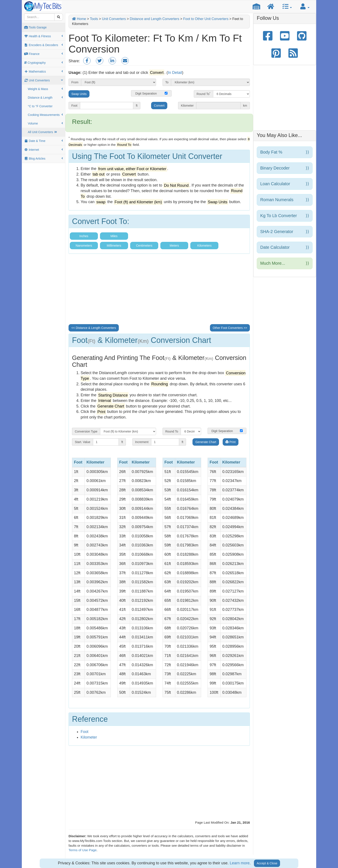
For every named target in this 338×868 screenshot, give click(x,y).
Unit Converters (44, 80)
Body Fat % (285, 152)
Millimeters (114, 246)
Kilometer (89, 737)
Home (79, 19)
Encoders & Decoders (44, 45)
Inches (84, 236)
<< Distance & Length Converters (94, 328)
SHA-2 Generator (285, 232)
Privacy (212, 857)
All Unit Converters (43, 132)
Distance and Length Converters (154, 19)
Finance (44, 54)
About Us (166, 857)
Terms (199, 857)
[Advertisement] (159, 290)
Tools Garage (35, 27)
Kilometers (204, 246)
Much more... (285, 263)
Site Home (148, 857)
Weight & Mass (45, 89)
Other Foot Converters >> (230, 328)
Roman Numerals (285, 200)
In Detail (175, 73)
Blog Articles (44, 159)
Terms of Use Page (83, 850)
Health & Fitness (44, 36)
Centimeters (144, 246)
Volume (45, 123)
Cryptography (44, 63)
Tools (94, 19)
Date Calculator (285, 247)
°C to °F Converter (40, 106)
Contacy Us (184, 857)
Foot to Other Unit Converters (206, 19)
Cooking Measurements (45, 115)
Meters (174, 246)
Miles (114, 236)
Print (231, 442)
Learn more (240, 863)
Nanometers (84, 246)
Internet (44, 150)
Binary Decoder (285, 168)
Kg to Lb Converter (285, 216)
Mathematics (44, 72)
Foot (84, 732)
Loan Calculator (285, 184)
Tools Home (129, 857)
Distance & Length (45, 98)
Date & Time (44, 141)
